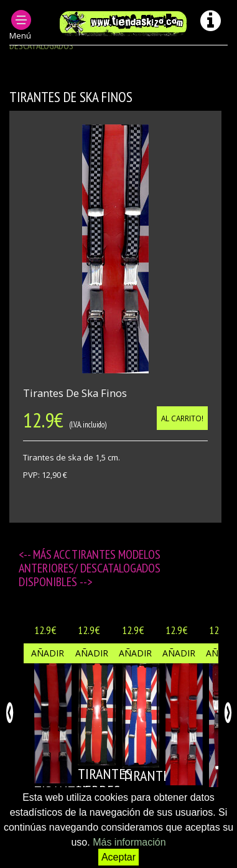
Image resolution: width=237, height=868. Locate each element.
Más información (129, 842)
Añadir (48, 653)
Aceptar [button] (118, 857)
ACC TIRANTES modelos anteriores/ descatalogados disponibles (90, 568)
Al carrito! (182, 418)
